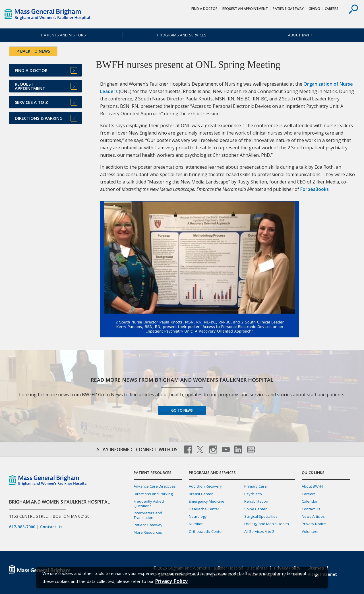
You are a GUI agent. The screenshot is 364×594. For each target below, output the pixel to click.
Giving (314, 9)
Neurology (198, 516)
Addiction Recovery (205, 486)
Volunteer (310, 531)
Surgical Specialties (261, 516)
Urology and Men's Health (267, 524)
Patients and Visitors (64, 35)
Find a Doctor (204, 9)
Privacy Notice (314, 524)
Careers (332, 9)
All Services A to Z (259, 531)
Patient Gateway (288, 9)
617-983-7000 (22, 527)
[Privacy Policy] (171, 581)
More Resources (148, 532)
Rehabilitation (256, 501)
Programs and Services (182, 35)
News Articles (313, 516)
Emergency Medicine (207, 501)
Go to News (182, 410)
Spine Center (256, 509)
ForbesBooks (315, 189)
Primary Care (256, 486)
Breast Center (201, 494)
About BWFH (300, 35)
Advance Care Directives (155, 486)
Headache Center (204, 509)
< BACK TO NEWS (33, 51)
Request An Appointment (245, 9)
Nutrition (196, 524)
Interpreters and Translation (148, 515)
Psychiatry (253, 494)
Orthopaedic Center (206, 531)
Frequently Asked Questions (149, 503)
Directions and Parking (153, 494)
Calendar (310, 501)
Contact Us (51, 527)
